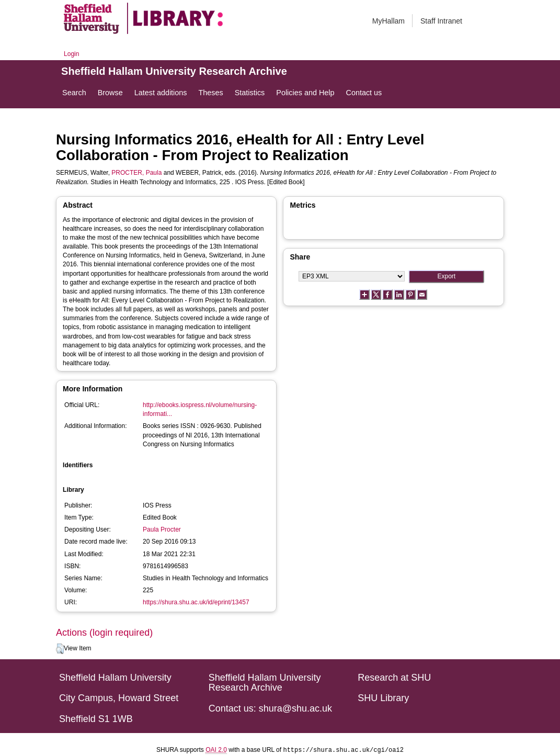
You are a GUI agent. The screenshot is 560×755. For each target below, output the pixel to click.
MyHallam (388, 21)
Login (71, 54)
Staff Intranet (441, 21)
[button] (60, 649)
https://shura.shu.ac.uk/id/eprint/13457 (196, 602)
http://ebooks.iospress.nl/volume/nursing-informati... (200, 409)
